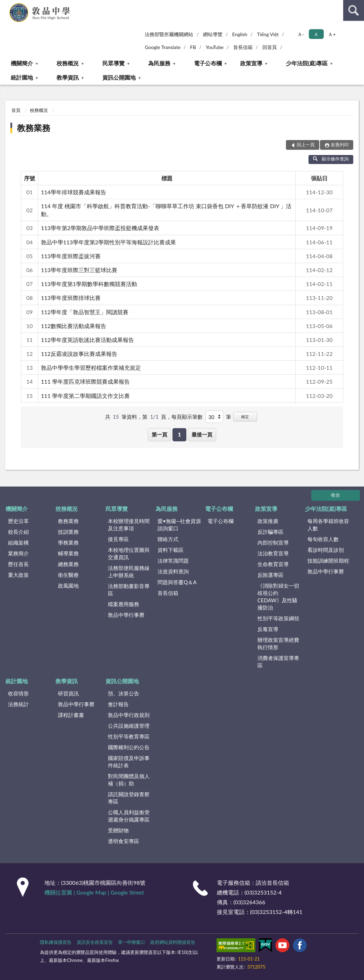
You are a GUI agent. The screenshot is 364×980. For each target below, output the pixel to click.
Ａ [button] (316, 34)
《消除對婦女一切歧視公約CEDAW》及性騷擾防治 (278, 597)
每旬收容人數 (323, 539)
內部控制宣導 (273, 542)
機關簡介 (22, 63)
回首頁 (270, 47)
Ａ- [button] (301, 34)
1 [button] (180, 434)
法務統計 (18, 704)
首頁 (16, 110)
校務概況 (68, 63)
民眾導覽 (113, 63)
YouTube (215, 47)
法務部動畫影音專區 (129, 590)
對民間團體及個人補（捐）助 (129, 780)
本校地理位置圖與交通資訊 (129, 553)
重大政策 (18, 575)
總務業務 (68, 564)
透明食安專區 (124, 841)
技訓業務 (68, 532)
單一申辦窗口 (132, 942)
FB (193, 47)
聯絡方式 (168, 539)
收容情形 (18, 693)
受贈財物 (118, 830)
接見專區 (118, 539)
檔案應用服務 (124, 604)
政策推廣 (268, 521)
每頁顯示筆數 (187, 417)
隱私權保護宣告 (56, 942)
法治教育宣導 (273, 553)
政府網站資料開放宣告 (173, 942)
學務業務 (68, 542)
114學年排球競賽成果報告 (74, 192)
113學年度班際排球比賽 (71, 298)
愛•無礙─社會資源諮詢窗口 (179, 525)
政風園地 (68, 586)
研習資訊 (68, 693)
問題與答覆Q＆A (177, 582)
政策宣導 (251, 63)
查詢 (354, 10)
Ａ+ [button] (332, 34)
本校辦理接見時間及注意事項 (129, 525)
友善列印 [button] (340, 145)
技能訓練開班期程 (328, 561)
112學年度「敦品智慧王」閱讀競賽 (85, 312)
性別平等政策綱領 (278, 618)
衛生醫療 (68, 575)
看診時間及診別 (326, 550)
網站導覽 (213, 34)
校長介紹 (18, 532)
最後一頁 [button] (202, 434)
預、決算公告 (124, 693)
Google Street (127, 892)
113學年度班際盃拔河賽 (71, 256)
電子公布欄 (208, 63)
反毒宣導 (268, 629)
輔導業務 (68, 553)
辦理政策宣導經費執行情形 (278, 643)
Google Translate (163, 47)
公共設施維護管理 (129, 726)
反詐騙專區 (270, 532)
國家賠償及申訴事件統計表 (129, 762)
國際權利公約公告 (129, 747)
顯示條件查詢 (331, 159)
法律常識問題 (173, 561)
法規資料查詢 (173, 571)
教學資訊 (68, 77)
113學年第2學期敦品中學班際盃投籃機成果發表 (100, 228)
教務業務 (34, 128)
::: (6, 5)
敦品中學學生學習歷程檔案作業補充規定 (91, 367)
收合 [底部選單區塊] (336, 495)
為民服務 (159, 63)
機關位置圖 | (60, 892)
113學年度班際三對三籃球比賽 (79, 270)
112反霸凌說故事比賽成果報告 (79, 354)
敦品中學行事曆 (126, 615)
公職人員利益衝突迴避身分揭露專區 (129, 816)
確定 (245, 416)
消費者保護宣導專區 (278, 661)
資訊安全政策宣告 (95, 942)
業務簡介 (18, 553)
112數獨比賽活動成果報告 (74, 326)
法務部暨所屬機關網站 (169, 34)
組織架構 (18, 542)
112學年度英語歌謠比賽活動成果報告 (87, 340)
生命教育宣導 (273, 564)
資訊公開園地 (119, 77)
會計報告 (118, 704)
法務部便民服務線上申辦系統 (129, 571)
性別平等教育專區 (129, 736)
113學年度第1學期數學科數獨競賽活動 (89, 284)
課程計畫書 (71, 715)
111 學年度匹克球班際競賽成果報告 (85, 381)
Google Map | (93, 892)
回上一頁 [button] (306, 145)
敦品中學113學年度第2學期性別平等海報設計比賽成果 (108, 242)
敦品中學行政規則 (129, 715)
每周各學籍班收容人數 (328, 525)
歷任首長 (18, 564)
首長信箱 (243, 47)
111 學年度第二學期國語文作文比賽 (85, 396)
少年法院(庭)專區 (307, 63)
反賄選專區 (270, 575)
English (240, 34)
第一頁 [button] (159, 434)
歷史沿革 (18, 521)
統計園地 (22, 77)
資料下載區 (171, 550)
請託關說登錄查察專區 (129, 798)
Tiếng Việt (268, 34)
